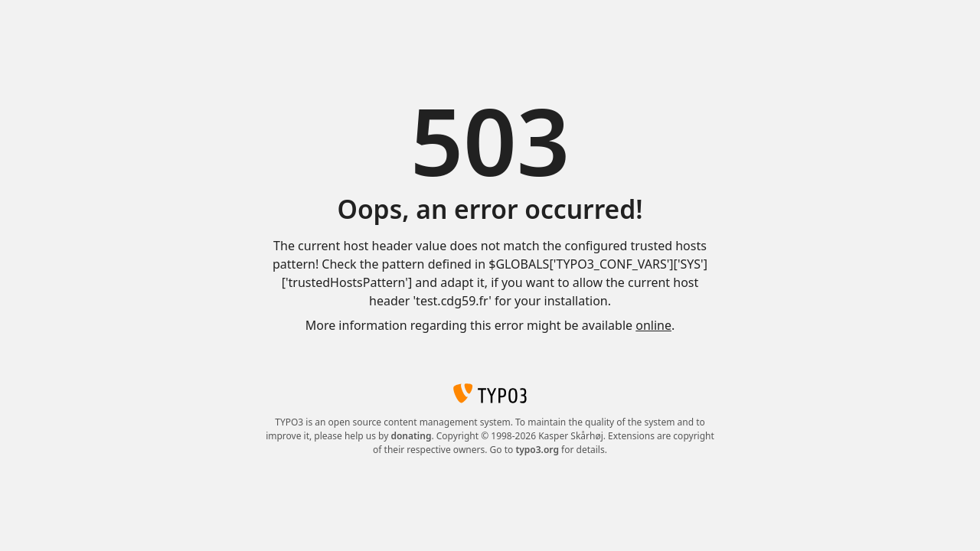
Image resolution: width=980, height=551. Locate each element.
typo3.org (537, 450)
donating (411, 436)
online (653, 325)
